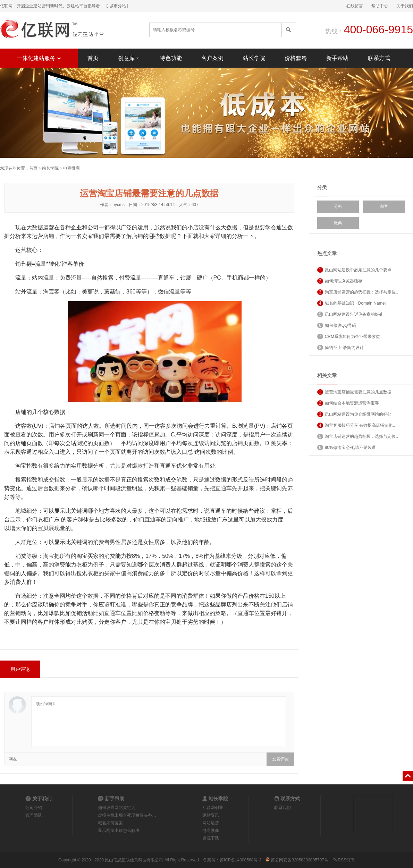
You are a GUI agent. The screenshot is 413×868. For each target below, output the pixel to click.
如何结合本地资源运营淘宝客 (348, 403)
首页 (93, 58)
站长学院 (254, 58)
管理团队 (34, 815)
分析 (338, 206)
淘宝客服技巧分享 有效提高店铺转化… (357, 425)
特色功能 (171, 58)
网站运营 (211, 823)
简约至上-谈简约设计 (340, 348)
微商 (338, 223)
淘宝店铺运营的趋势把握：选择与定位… (359, 292)
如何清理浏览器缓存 (340, 281)
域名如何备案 (110, 823)
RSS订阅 (344, 860)
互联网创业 (213, 808)
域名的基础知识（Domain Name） (353, 303)
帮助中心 (380, 6)
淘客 (384, 206)
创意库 (129, 58)
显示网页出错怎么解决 (119, 831)
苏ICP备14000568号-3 (241, 860)
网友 (13, 759)
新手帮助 (337, 58)
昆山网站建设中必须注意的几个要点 (354, 270)
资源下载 (211, 838)
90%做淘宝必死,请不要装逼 (347, 448)
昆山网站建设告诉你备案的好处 (350, 314)
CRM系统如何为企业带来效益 (349, 337)
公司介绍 (34, 808)
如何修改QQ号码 (337, 325)
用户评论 (20, 669)
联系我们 (283, 808)
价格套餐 (296, 58)
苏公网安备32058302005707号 (297, 860)
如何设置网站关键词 (117, 808)
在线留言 (355, 6)
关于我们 (405, 6)
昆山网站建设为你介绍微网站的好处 (354, 414)
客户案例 (212, 58)
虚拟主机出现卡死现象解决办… (127, 815)
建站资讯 (211, 815)
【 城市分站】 (117, 6)
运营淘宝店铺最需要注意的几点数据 (354, 392)
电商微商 (71, 168)
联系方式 (379, 58)
